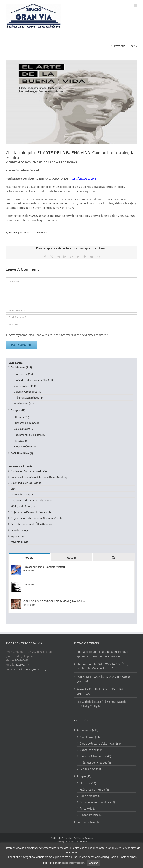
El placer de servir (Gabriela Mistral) (44, 567)
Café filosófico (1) (22, 453)
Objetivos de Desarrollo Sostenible (31, 512)
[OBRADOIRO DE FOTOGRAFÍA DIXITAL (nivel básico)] (16, 601)
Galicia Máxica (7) (24, 429)
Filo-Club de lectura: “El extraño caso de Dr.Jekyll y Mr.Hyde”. (101, 704)
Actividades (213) (21, 367)
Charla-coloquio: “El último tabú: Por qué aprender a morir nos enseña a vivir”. (102, 654)
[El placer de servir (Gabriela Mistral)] (16, 567)
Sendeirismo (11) (24, 403)
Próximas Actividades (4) (28, 397)
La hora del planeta (22, 494)
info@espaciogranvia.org (30, 669)
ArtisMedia (82, 841)
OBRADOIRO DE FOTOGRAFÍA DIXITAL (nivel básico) (54, 601)
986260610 (22, 660)
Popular (29, 557)
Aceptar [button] (94, 863)
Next (132, 46)
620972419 (22, 664)
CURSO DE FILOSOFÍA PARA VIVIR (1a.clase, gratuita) (104, 679)
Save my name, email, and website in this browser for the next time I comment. (59, 335)
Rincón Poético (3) (25, 446)
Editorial (13, 232)
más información (73, 863)
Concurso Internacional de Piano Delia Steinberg (39, 477)
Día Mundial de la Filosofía (26, 483)
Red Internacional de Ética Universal (32, 524)
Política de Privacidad (61, 838)
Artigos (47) (18, 410)
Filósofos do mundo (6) (27, 423)
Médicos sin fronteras (23, 506)
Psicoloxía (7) (22, 440)
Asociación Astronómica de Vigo (29, 471)
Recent (71, 557)
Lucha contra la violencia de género (31, 500)
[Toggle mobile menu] (135, 6)
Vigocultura (18, 536)
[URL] (71, 324)
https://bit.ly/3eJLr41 (82, 178)
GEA (13, 488)
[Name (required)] (71, 310)
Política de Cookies (83, 838)
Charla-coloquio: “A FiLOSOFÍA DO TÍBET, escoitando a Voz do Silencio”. (102, 666)
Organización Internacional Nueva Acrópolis (36, 518)
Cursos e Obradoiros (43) (28, 391)
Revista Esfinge (20, 530)
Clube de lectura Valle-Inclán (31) (33, 380)
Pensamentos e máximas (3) (30, 435)
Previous (120, 46)
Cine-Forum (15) (23, 374)
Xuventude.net (19, 542)
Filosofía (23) (22, 417)
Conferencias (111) (25, 386)
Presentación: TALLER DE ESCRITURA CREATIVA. (100, 691)
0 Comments (40, 232)
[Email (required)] (71, 317)
